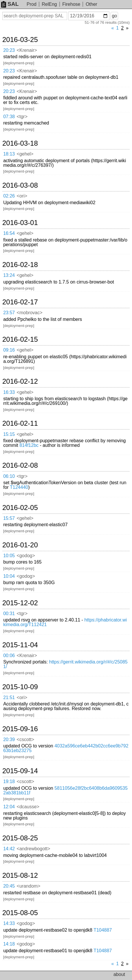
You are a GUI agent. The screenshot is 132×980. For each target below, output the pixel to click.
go (114, 16)
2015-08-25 (20, 838)
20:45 (9, 886)
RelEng (49, 4)
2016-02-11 (20, 423)
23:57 (9, 313)
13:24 (9, 275)
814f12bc (29, 445)
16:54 (9, 233)
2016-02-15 (20, 339)
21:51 (9, 697)
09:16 (9, 350)
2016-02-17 (20, 302)
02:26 (9, 196)
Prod (32, 4)
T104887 (103, 930)
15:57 (9, 518)
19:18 (9, 781)
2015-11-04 (20, 645)
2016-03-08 (20, 185)
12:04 (9, 807)
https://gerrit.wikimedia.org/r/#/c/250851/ (65, 664)
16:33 (9, 392)
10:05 (9, 556)
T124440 (19, 487)
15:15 (9, 434)
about (119, 974)
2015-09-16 (20, 729)
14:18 (9, 944)
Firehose (71, 4)
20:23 (9, 50)
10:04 (9, 576)
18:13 (9, 154)
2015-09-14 (20, 771)
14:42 (9, 849)
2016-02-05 (20, 508)
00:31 (9, 614)
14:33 (9, 923)
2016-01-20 (20, 545)
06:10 (9, 476)
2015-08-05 (20, 913)
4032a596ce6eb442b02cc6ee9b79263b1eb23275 (66, 748)
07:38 (9, 117)
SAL (10, 4)
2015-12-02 (20, 603)
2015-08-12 (20, 875)
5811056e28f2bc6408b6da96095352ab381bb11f (65, 790)
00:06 (9, 656)
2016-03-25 (20, 40)
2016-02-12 (20, 381)
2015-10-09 (20, 687)
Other (91, 4)
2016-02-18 (20, 265)
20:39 (9, 739)
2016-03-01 (20, 223)
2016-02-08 (20, 465)
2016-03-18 (20, 143)
